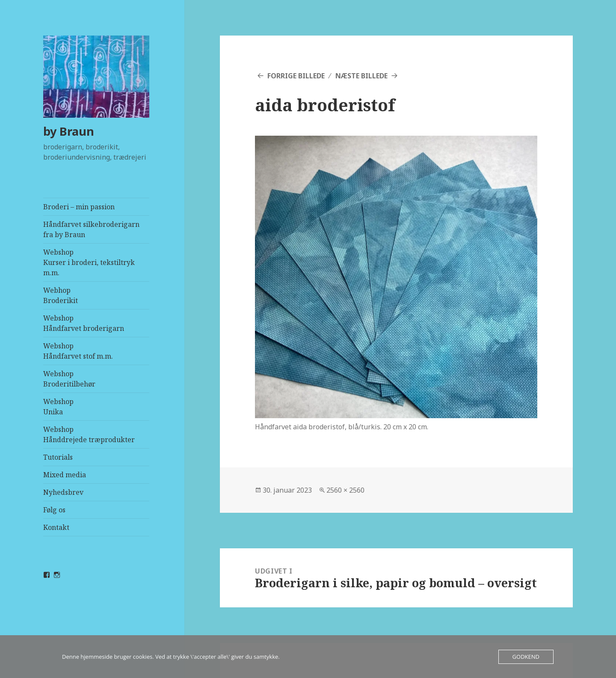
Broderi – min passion (79, 207)
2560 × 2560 (345, 490)
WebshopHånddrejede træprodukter (89, 434)
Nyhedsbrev (63, 492)
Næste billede (361, 76)
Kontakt (56, 527)
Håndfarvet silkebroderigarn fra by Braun (91, 229)
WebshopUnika (58, 407)
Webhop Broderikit (61, 295)
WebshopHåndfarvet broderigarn (84, 323)
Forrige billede (296, 76)
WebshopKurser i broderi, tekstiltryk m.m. (89, 262)
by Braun (69, 131)
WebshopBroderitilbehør (69, 379)
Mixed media (65, 475)
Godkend (526, 657)
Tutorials (58, 457)
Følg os (54, 510)
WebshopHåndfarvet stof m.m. (78, 351)
